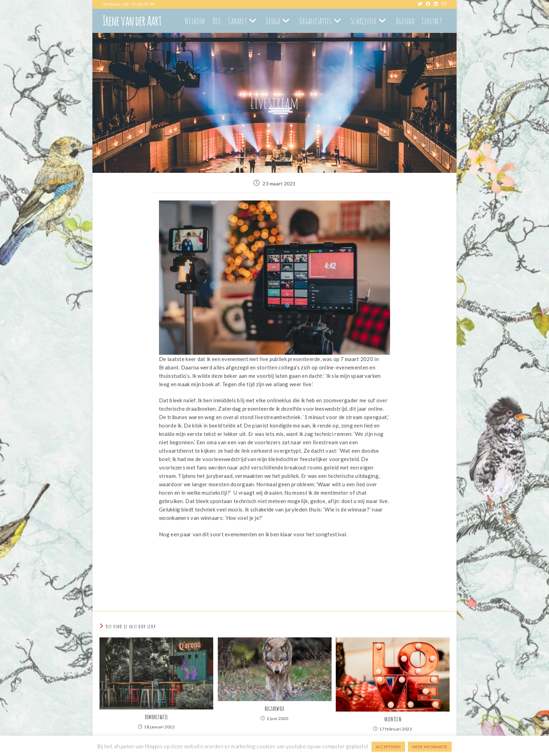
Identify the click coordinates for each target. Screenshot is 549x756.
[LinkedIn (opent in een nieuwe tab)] (437, 4)
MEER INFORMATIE (430, 747)
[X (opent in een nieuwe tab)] (422, 4)
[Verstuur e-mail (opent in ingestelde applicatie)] (444, 4)
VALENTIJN (393, 719)
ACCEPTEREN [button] (388, 747)
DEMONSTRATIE (157, 717)
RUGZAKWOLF (275, 709)
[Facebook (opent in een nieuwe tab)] (430, 4)
